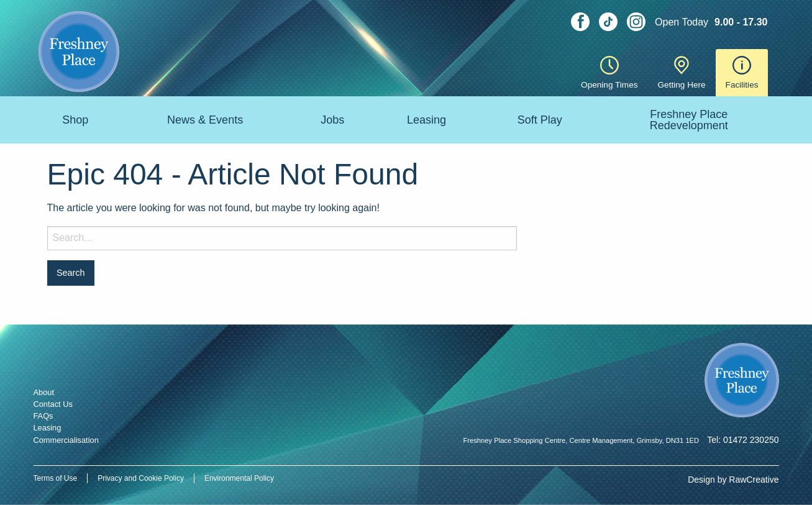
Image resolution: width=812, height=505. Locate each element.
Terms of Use (56, 478)
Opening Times (609, 73)
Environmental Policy (239, 478)
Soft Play (540, 120)
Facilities (742, 73)
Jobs (332, 120)
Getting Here (682, 73)
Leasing (427, 120)
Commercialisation (66, 440)
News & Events (205, 120)
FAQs (43, 416)
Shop (75, 120)
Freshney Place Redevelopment (689, 120)
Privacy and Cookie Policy (141, 478)
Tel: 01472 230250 (743, 440)
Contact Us (53, 404)
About (44, 392)
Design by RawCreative (733, 480)
